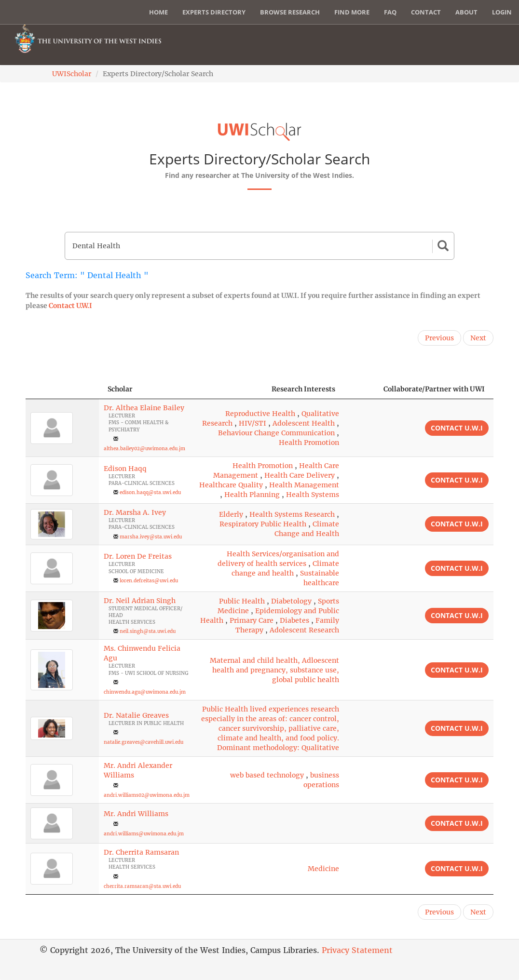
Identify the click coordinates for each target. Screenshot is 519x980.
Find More (352, 12)
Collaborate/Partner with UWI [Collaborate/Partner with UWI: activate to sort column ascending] (434, 389)
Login (502, 12)
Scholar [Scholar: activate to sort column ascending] (120, 389)
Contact (426, 12)
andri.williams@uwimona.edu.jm (144, 834)
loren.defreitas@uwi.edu (149, 581)
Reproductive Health (260, 414)
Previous (439, 338)
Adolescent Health (304, 423)
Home (158, 12)
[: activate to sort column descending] (62, 389)
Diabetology (291, 601)
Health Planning (252, 495)
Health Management (304, 485)
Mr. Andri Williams (136, 814)
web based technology (267, 775)
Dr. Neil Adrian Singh (140, 601)
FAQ (390, 12)
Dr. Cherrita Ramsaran (141, 852)
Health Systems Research (292, 514)
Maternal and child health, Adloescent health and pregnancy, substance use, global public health (274, 670)
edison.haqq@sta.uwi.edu (150, 492)
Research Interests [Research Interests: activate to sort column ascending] (303, 389)
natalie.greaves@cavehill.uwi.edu (143, 742)
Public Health (242, 601)
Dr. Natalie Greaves (136, 715)
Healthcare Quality (231, 485)
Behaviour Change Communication (276, 433)
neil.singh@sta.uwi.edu (148, 631)
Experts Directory (214, 12)
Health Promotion (309, 443)
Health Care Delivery (300, 475)
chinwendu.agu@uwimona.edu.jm (145, 692)
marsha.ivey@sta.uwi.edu (151, 537)
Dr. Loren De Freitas (138, 556)
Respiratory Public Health (263, 524)
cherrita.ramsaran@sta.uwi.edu (142, 886)
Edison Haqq (125, 469)
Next (478, 338)
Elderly (231, 514)
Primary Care (252, 620)
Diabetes (294, 620)
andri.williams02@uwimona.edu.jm (147, 795)
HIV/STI (253, 423)
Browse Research (290, 12)
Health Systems (313, 495)
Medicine (323, 869)
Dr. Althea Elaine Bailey (144, 408)
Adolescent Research (304, 630)
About (466, 12)
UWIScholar (72, 74)
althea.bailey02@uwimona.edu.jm (144, 449)
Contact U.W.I (70, 306)
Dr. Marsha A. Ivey (135, 512)
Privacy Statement (357, 950)
